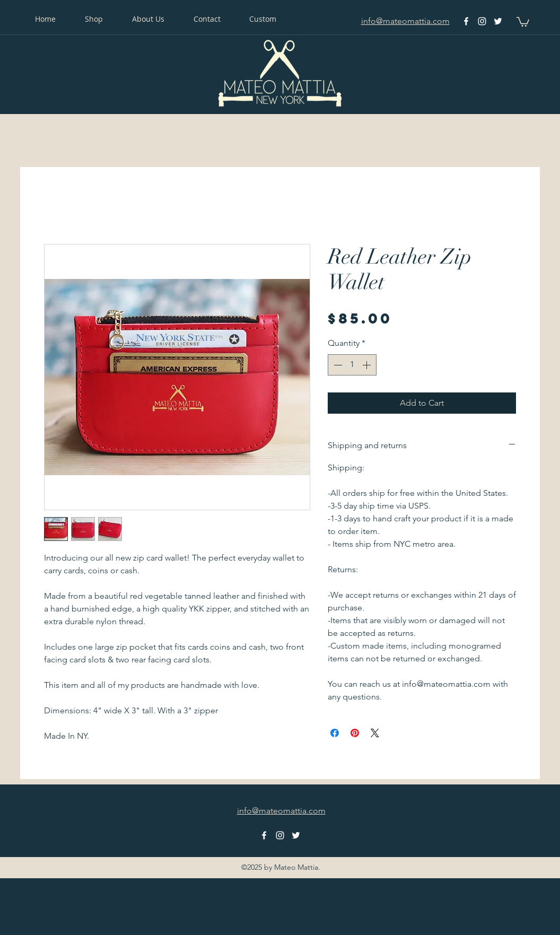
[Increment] (367, 365)
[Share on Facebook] (335, 733)
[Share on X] (375, 733)
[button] (523, 21)
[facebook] (466, 21)
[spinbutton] (352, 365)
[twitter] (498, 21)
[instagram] (482, 21)
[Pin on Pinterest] (355, 733)
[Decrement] (337, 365)
